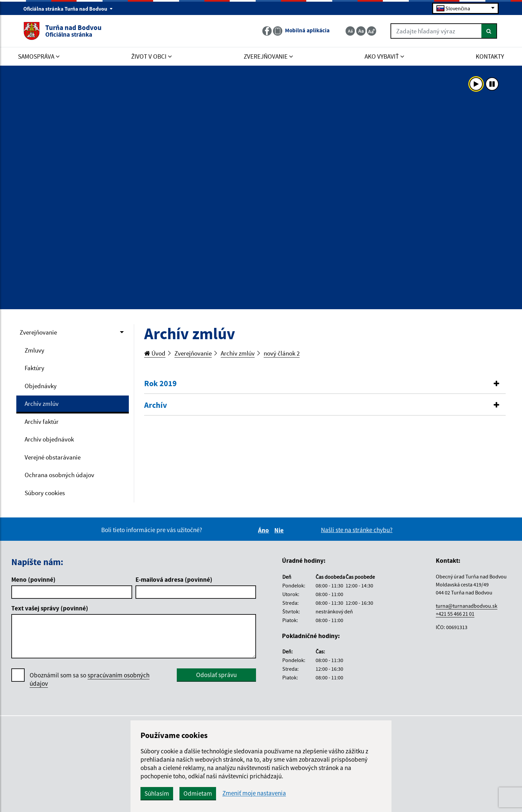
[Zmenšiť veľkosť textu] (350, 31)
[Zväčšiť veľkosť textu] (372, 31)
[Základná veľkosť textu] (361, 31)
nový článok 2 (282, 353)
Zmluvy (34, 350)
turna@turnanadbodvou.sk (467, 606)
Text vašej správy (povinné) (50, 608)
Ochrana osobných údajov (59, 475)
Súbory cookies (45, 493)
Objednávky (41, 386)
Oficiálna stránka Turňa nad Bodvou (68, 9)
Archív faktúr (42, 421)
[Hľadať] (489, 31)
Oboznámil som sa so (90, 679)
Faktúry (34, 368)
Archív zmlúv (42, 404)
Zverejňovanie (38, 332)
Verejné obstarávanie (53, 457)
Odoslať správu (216, 675)
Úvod (155, 353)
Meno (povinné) (33, 579)
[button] (325, 384)
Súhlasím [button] (157, 793)
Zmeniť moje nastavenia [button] (254, 793)
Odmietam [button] (198, 793)
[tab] (325, 384)
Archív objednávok (49, 439)
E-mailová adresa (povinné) (174, 579)
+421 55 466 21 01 (455, 614)
